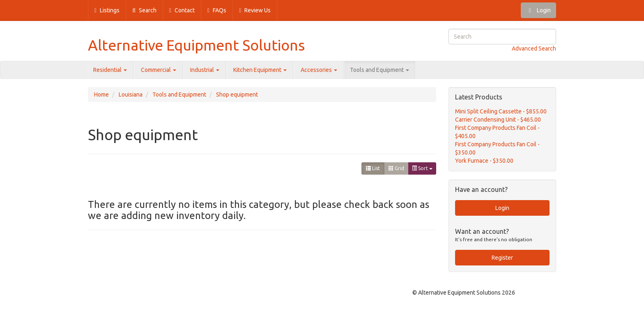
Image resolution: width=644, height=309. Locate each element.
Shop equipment (237, 95)
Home (101, 95)
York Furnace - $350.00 (484, 161)
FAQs (217, 10)
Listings (107, 10)
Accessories (319, 70)
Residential (110, 70)
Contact (182, 10)
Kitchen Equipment (260, 70)
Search (144, 10)
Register (502, 258)
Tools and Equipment (379, 70)
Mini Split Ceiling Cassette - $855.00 (501, 111)
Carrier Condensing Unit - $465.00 (498, 120)
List (373, 168)
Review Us (255, 10)
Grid (396, 168)
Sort (422, 168)
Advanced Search (534, 48)
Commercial (159, 70)
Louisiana (131, 95)
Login (538, 10)
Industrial (205, 70)
